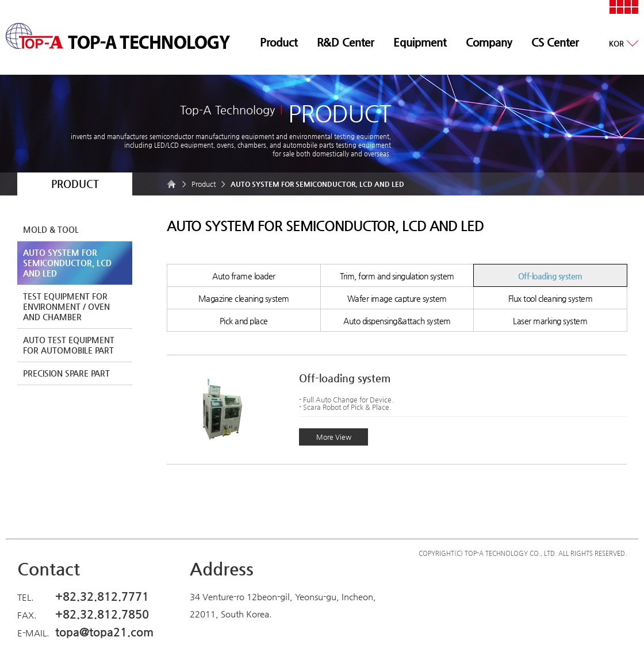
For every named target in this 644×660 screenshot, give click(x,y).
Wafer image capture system (397, 298)
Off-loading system (550, 276)
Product (279, 42)
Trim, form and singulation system (397, 276)
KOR (616, 43)
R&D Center (345, 42)
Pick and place (244, 321)
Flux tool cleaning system (551, 298)
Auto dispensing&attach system (397, 321)
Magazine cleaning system (244, 298)
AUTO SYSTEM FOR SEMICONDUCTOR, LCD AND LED (67, 263)
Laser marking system (550, 321)
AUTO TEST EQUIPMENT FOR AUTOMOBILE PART (69, 345)
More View (334, 437)
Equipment (420, 42)
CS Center (555, 42)
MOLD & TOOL (51, 229)
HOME (172, 184)
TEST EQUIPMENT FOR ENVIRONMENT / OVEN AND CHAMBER (66, 306)
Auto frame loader (244, 276)
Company (489, 42)
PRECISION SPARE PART (66, 373)
